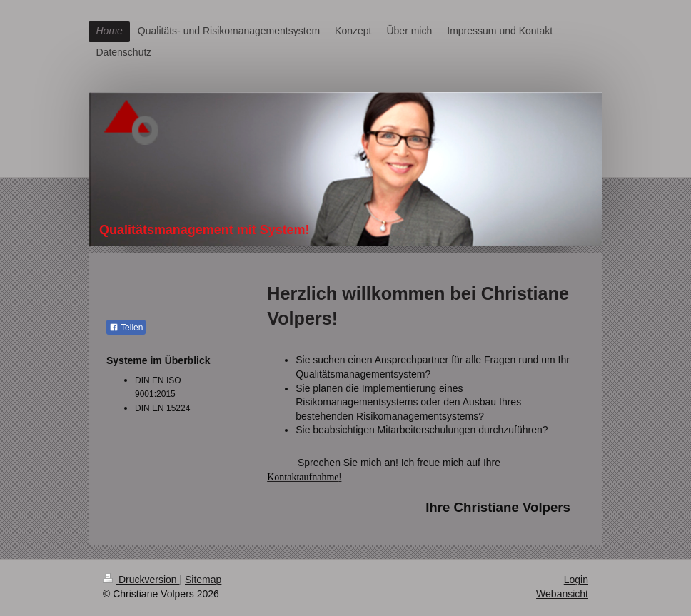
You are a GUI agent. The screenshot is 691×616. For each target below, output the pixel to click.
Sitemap (203, 580)
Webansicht (562, 594)
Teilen (126, 328)
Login (576, 580)
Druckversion (141, 580)
